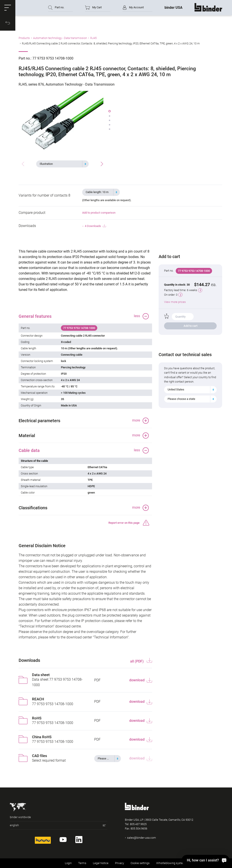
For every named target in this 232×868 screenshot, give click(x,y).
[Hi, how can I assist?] (205, 860)
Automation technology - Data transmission (60, 38)
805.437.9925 (138, 824)
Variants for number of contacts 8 (44, 195)
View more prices (175, 302)
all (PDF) (137, 661)
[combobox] (62, 164)
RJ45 (93, 38)
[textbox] (61, 164)
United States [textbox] (176, 389)
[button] (8, 8)
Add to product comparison (99, 213)
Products (24, 38)
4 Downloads (95, 226)
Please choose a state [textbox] (181, 399)
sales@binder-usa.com (142, 838)
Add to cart (190, 326)
